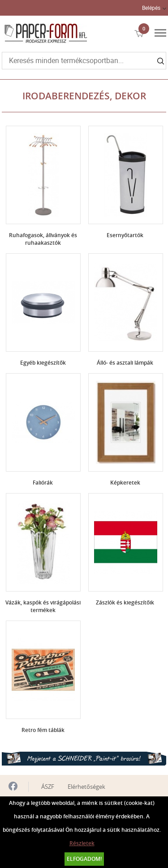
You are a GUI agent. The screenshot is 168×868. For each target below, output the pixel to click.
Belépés (151, 8)
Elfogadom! (84, 859)
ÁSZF (48, 787)
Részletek (82, 843)
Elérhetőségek (86, 787)
